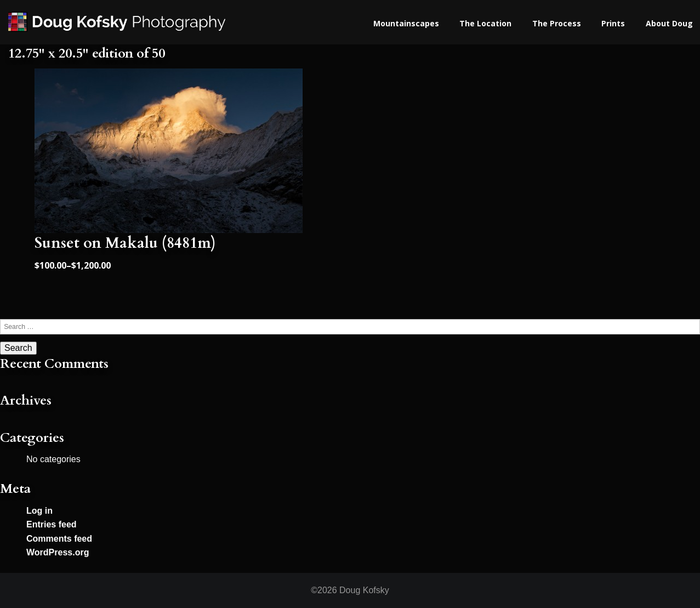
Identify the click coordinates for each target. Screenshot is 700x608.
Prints (613, 23)
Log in (39, 511)
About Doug (669, 23)
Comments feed (59, 539)
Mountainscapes (406, 23)
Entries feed (52, 524)
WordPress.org (58, 552)
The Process (557, 23)
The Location (485, 23)
